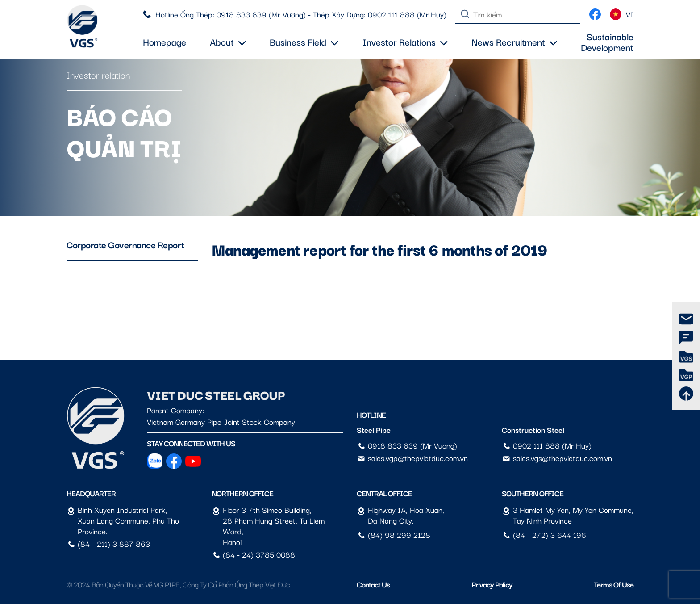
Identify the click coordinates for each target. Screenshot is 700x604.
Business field (304, 42)
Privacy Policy (492, 584)
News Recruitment (514, 42)
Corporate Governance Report (125, 244)
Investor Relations (405, 42)
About (228, 42)
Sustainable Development (607, 42)
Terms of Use (614, 584)
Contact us (373, 584)
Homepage (165, 42)
